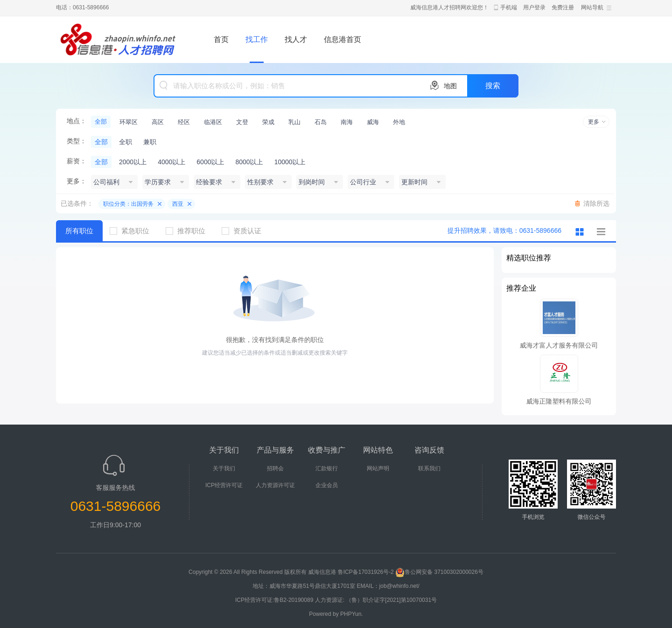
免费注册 (563, 7)
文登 (242, 122)
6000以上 (210, 162)
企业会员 (327, 485)
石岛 (321, 122)
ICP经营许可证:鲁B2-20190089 (275, 600)
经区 (184, 122)
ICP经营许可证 (224, 485)
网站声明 (378, 468)
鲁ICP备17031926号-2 (366, 572)
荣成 (268, 122)
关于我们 (224, 468)
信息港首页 (343, 39)
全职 (126, 142)
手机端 (509, 7)
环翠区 (129, 122)
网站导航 (592, 7)
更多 (594, 122)
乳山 (294, 122)
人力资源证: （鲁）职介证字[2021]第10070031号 (376, 600)
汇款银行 (327, 468)
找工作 (257, 39)
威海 (373, 122)
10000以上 (290, 162)
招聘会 (275, 468)
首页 (221, 39)
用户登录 (534, 7)
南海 (347, 122)
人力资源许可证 (275, 485)
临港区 (213, 122)
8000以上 (249, 162)
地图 (450, 86)
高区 (158, 122)
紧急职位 (133, 231)
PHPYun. (352, 614)
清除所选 (596, 203)
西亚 (178, 204)
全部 (101, 122)
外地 (399, 122)
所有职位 (79, 231)
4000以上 (171, 162)
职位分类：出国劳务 (128, 204)
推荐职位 (189, 231)
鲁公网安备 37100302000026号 (439, 572)
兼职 (150, 142)
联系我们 (429, 468)
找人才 (296, 39)
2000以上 (133, 162)
